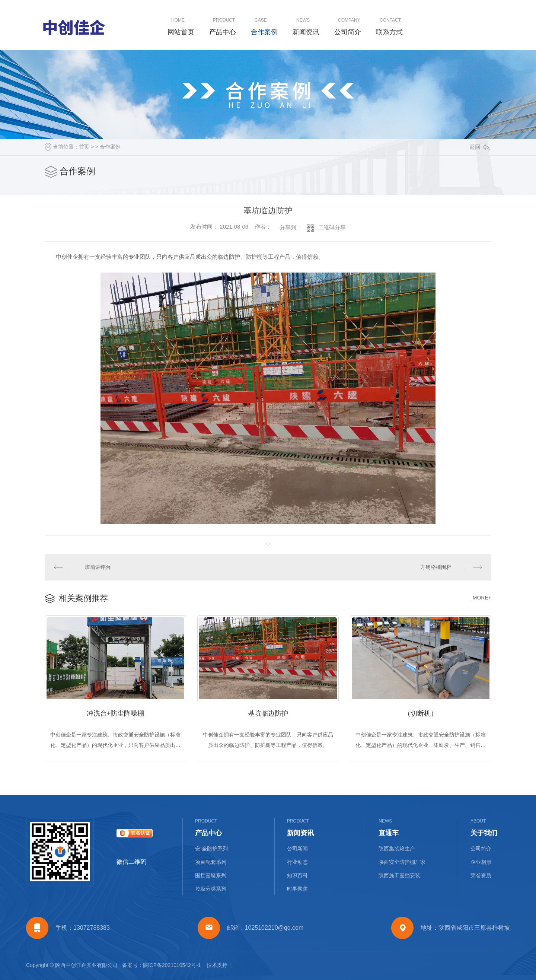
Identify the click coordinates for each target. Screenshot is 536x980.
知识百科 (297, 875)
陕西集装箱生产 (397, 849)
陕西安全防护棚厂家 (402, 862)
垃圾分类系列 (211, 889)
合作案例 (264, 32)
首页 (84, 147)
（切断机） (421, 713)
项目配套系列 (211, 862)
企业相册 (481, 862)
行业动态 (297, 862)
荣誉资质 (481, 875)
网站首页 (181, 32)
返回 (479, 147)
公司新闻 (297, 849)
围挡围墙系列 (211, 875)
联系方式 (389, 32)
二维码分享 (332, 227)
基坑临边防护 (268, 713)
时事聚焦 (297, 889)
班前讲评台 (98, 567)
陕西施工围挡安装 (399, 875)
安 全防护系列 (211, 849)
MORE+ (482, 598)
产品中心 (223, 32)
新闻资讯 (306, 32)
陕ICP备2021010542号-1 (172, 965)
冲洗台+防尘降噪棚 (116, 713)
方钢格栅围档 (436, 567)
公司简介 (348, 32)
